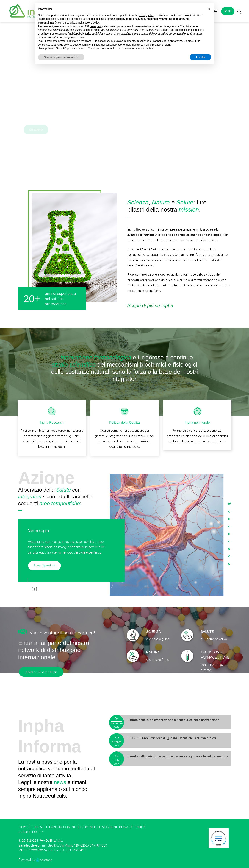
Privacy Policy (132, 827)
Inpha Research (52, 423)
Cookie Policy (31, 832)
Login (228, 11)
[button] (229, 503)
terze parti (96, 26)
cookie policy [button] (92, 23)
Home (24, 827)
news (60, 782)
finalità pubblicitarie (79, 34)
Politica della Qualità (124, 423)
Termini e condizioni (98, 827)
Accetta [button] (200, 57)
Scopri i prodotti (44, 565)
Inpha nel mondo (197, 423)
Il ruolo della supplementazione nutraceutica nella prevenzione (174, 720)
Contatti (39, 827)
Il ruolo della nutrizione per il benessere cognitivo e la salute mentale (178, 756)
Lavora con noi (63, 827)
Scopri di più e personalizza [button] (61, 57)
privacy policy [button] (146, 15)
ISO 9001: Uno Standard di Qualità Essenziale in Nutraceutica (172, 738)
